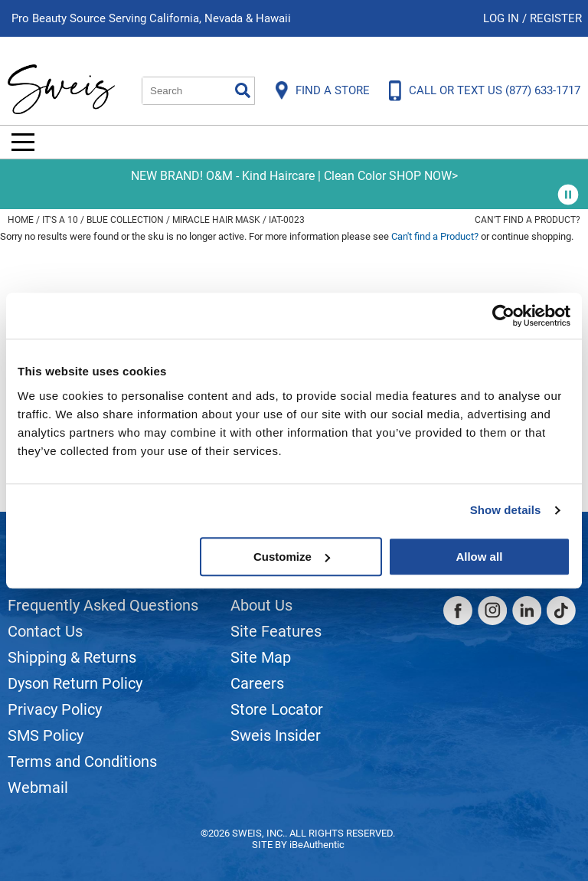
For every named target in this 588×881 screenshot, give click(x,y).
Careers (257, 683)
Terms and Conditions (82, 761)
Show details (506, 510)
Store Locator (277, 709)
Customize (292, 557)
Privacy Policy (55, 709)
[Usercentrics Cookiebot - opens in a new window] (503, 316)
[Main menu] (23, 142)
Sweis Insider (276, 735)
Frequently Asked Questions (103, 605)
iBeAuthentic (317, 845)
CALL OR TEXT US (495, 90)
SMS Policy (46, 735)
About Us (261, 605)
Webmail (38, 788)
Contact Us (45, 631)
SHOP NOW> (423, 176)
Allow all (479, 557)
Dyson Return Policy (75, 683)
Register (556, 18)
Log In (503, 18)
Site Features (276, 631)
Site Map (261, 657)
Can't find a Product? (528, 220)
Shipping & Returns (72, 657)
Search (243, 90)
